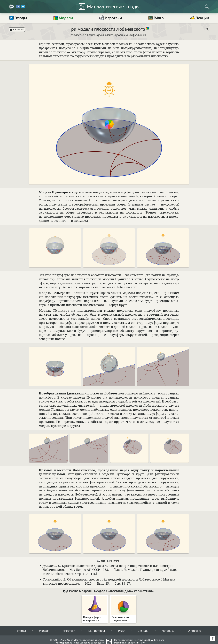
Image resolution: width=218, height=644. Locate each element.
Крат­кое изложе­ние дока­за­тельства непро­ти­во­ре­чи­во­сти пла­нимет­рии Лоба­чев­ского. (109, 568)
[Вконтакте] (18, 8)
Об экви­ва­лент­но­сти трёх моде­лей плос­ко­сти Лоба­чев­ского (101, 579)
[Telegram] (23, 8)
